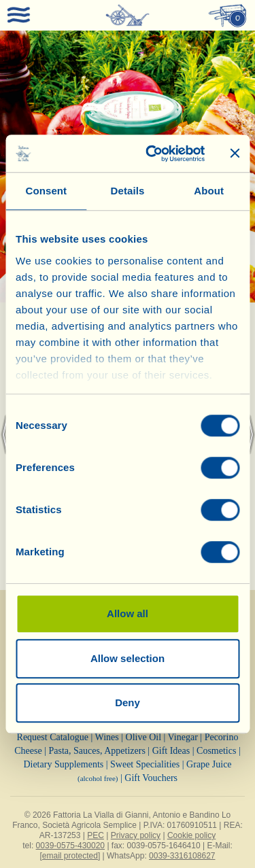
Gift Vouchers (151, 778)
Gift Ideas (171, 751)
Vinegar (183, 737)
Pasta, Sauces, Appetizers (97, 751)
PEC (96, 835)
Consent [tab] (46, 191)
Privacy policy (136, 835)
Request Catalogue (53, 737)
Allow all (128, 613)
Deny (128, 702)
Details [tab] (128, 191)
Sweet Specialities (145, 764)
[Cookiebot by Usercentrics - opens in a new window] (152, 154)
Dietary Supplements (63, 764)
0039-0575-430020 (70, 846)
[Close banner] (235, 154)
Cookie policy (191, 835)
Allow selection (128, 658)
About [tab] (209, 191)
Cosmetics (216, 751)
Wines (107, 737)
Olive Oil (144, 737)
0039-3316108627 (182, 856)
